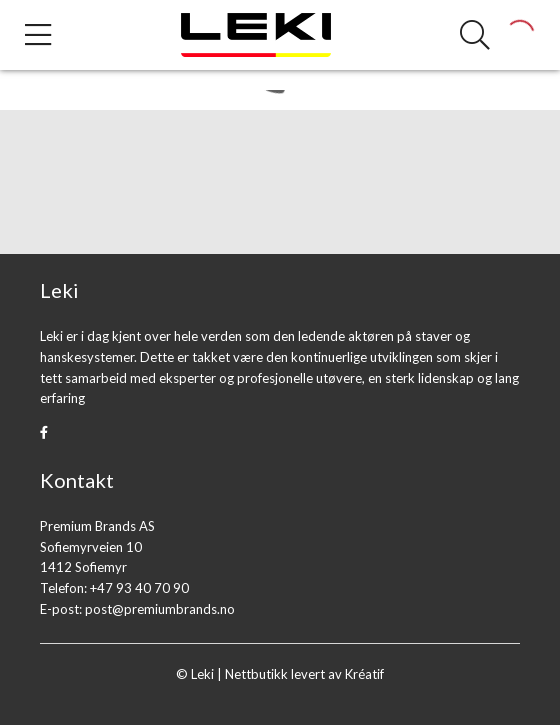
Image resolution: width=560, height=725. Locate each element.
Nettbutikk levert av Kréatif (304, 674)
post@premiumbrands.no (160, 609)
